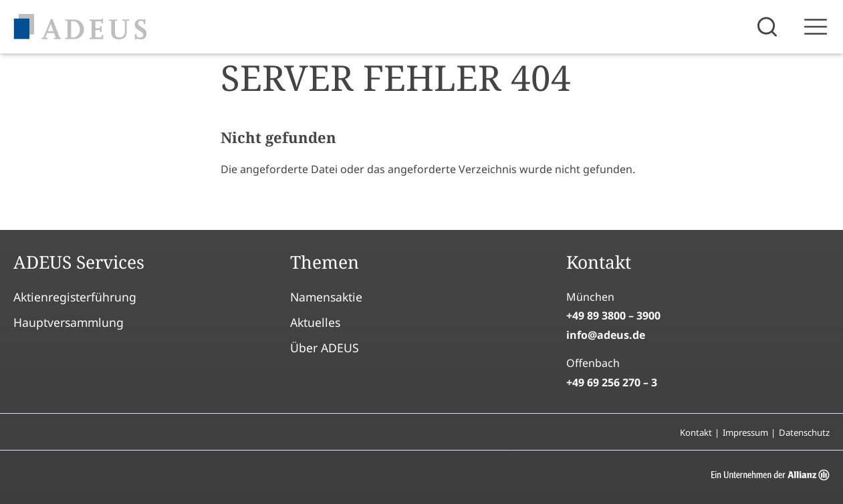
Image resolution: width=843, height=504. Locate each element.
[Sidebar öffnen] (816, 27)
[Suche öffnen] (769, 27)
